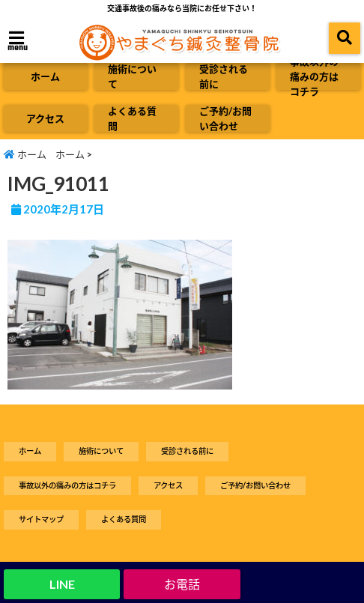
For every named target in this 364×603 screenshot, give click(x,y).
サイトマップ (41, 519)
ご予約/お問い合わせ (225, 118)
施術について (132, 76)
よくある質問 (132, 118)
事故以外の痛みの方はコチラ (314, 76)
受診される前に (224, 76)
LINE (62, 584)
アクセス (45, 118)
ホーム (45, 76)
